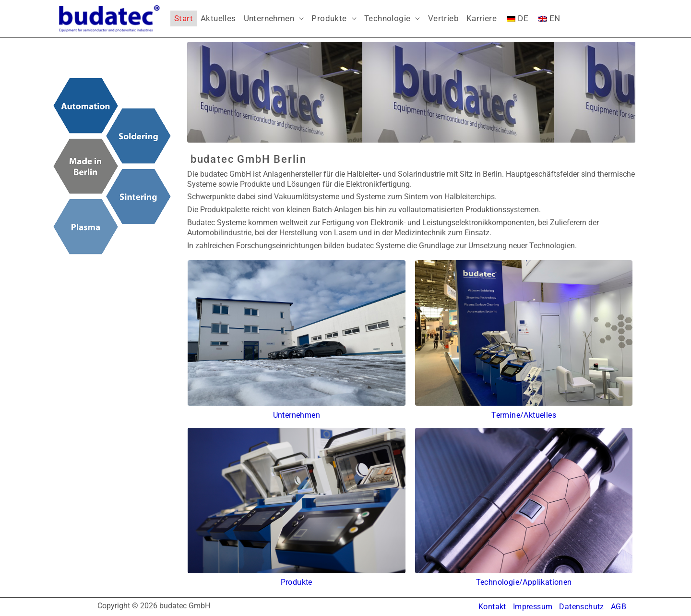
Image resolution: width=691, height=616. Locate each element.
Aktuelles (218, 18)
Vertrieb (443, 18)
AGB (619, 607)
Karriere (482, 18)
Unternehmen (269, 18)
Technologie (387, 18)
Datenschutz (581, 607)
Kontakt (492, 607)
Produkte (329, 18)
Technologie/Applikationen (524, 582)
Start (184, 18)
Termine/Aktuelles (524, 415)
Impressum (533, 607)
